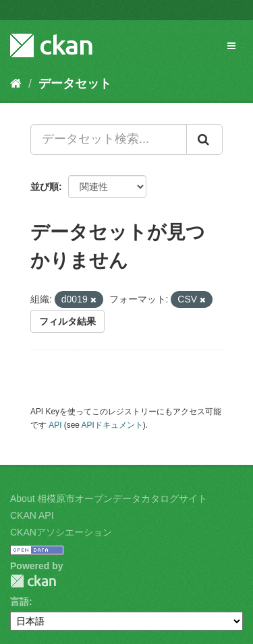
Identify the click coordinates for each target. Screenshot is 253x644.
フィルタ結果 (67, 321)
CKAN (33, 581)
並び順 (45, 187)
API (55, 425)
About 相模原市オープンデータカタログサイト (109, 498)
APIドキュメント (112, 425)
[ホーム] (16, 84)
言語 (20, 602)
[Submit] (204, 139)
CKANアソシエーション (61, 532)
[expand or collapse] (231, 46)
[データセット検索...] (109, 139)
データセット (75, 84)
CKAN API (32, 515)
